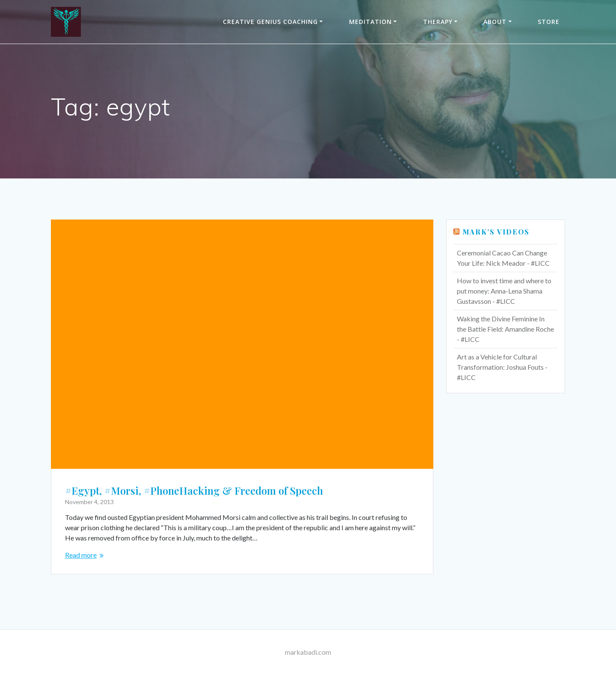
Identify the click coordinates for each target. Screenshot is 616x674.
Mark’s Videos (496, 232)
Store (549, 22)
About (495, 22)
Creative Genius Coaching (270, 22)
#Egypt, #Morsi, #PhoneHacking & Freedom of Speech (194, 490)
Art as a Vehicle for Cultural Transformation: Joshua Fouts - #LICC (502, 367)
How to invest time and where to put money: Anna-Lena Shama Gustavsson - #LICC (504, 291)
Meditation (370, 22)
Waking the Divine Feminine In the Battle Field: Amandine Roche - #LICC (505, 329)
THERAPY (438, 22)
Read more (81, 555)
